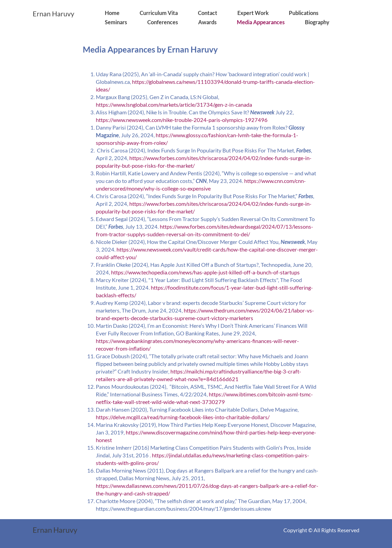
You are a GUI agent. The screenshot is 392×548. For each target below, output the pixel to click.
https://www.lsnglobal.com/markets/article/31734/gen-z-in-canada (174, 105)
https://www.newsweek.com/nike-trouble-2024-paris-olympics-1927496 (182, 120)
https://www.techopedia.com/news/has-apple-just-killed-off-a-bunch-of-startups (205, 272)
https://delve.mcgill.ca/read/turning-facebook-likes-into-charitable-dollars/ (183, 417)
